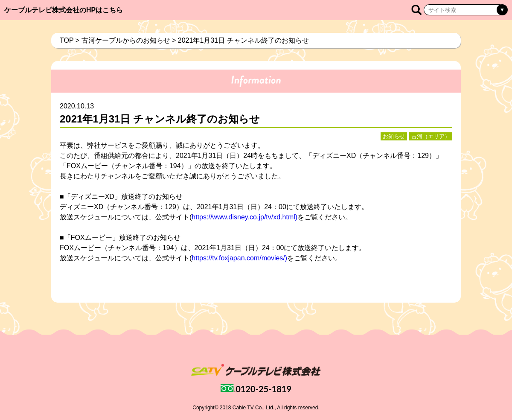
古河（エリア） (431, 136)
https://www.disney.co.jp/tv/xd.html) (244, 217)
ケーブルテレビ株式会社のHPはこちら (64, 10)
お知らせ (394, 136)
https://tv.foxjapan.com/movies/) (239, 258)
